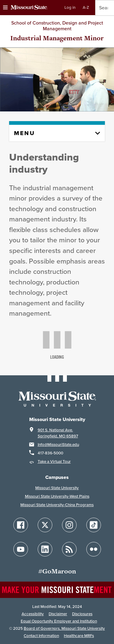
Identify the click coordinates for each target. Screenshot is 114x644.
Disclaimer (58, 614)
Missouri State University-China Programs (57, 505)
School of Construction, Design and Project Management (57, 26)
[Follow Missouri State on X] (45, 525)
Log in (70, 7)
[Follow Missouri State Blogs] (69, 549)
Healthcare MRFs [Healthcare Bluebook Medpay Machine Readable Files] (79, 636)
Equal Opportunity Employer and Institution (59, 621)
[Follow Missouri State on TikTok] (94, 525)
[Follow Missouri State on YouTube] (21, 549)
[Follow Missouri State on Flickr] (94, 549)
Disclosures (82, 614)
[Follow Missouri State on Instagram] (69, 525)
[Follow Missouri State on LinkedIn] (45, 549)
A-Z (86, 7)
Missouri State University (57, 488)
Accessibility (33, 614)
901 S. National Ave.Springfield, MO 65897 (58, 433)
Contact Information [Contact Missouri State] (41, 636)
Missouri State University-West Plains (57, 496)
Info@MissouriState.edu (58, 445)
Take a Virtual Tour (54, 461)
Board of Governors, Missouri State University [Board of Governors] (64, 628)
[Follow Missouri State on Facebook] (21, 525)
